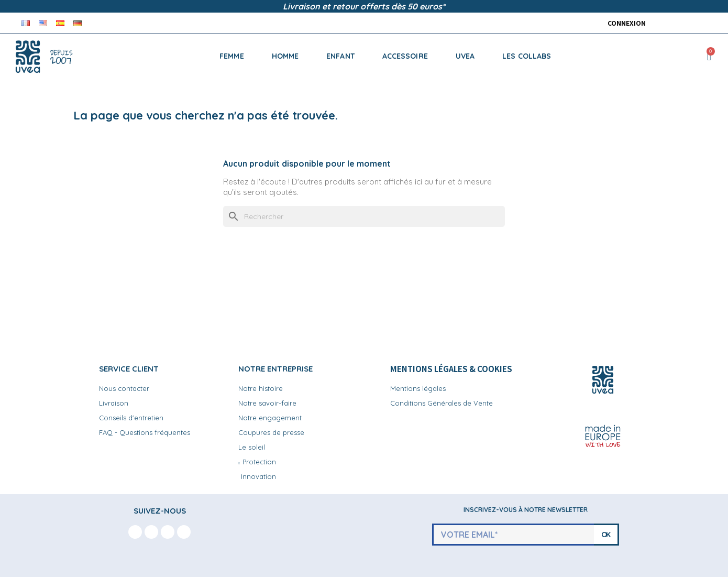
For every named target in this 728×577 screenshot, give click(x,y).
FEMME (232, 56)
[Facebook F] (135, 532)
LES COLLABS (527, 56)
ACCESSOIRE (405, 56)
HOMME (285, 56)
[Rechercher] (364, 216)
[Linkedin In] (184, 532)
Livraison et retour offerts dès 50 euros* (364, 6)
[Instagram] (151, 532)
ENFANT (340, 56)
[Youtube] (168, 532)
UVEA (465, 56)
